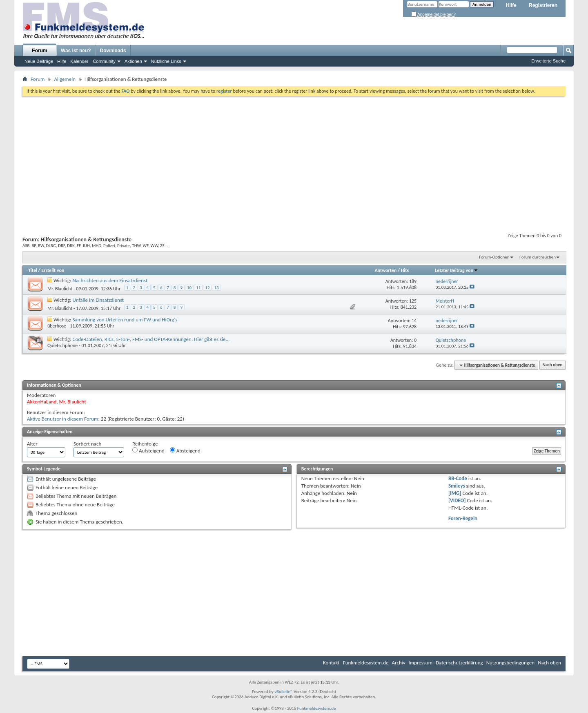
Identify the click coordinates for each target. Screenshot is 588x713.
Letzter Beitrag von (457, 270)
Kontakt (331, 663)
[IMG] (455, 493)
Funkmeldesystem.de (366, 663)
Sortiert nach (87, 444)
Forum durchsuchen (538, 257)
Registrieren (543, 5)
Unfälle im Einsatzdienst (98, 300)
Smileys (457, 486)
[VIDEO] (457, 500)
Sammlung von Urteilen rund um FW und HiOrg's (125, 320)
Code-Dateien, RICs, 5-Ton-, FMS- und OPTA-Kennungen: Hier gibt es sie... (151, 339)
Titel (33, 270)
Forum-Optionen (494, 257)
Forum (39, 51)
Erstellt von (53, 270)
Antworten (385, 270)
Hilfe (511, 5)
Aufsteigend (148, 450)
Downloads (113, 51)
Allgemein (65, 79)
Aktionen (133, 61)
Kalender (79, 61)
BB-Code (458, 478)
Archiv (399, 663)
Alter (32, 444)
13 (216, 288)
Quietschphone (62, 345)
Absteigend (185, 450)
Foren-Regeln (463, 518)
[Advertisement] (294, 158)
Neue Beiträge (39, 61)
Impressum (421, 663)
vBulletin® (284, 692)
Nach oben (552, 365)
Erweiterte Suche (548, 61)
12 (207, 288)
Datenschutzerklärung (459, 663)
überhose (57, 326)
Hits (405, 270)
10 (189, 288)
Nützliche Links (166, 61)
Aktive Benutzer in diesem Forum (62, 419)
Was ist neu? (76, 51)
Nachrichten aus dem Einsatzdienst (110, 280)
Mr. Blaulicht (60, 289)
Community (104, 61)
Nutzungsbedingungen (511, 663)
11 (198, 288)
